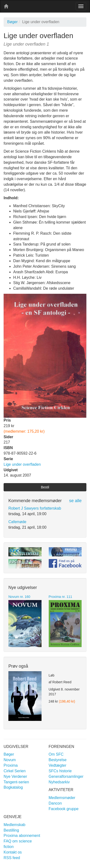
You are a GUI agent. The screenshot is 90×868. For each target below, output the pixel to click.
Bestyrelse (58, 760)
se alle (75, 501)
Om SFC (56, 754)
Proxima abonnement (22, 836)
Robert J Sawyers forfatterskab (35, 508)
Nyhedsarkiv (59, 782)
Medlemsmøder (62, 798)
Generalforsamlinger (66, 776)
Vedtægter (58, 765)
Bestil (45, 487)
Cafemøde (17, 522)
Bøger (12, 22)
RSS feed (12, 858)
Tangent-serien (16, 782)
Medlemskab (15, 825)
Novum (10, 760)
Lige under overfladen (22, 464)
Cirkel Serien (15, 771)
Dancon (55, 803)
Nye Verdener (15, 776)
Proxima (11, 765)
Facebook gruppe (64, 809)
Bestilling (11, 830)
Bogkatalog (13, 787)
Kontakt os (13, 852)
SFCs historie (60, 771)
